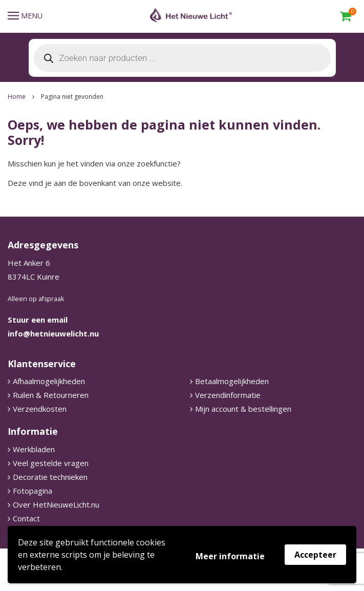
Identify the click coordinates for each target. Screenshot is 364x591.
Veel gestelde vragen (51, 463)
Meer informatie (230, 556)
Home (17, 97)
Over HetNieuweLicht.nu (56, 504)
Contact (26, 518)
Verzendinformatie (228, 395)
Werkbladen (34, 449)
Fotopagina (33, 491)
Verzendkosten (40, 409)
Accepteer (315, 555)
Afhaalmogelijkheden (49, 381)
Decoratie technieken (50, 477)
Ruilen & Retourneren (51, 395)
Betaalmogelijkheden (232, 381)
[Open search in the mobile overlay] (182, 58)
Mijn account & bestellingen (243, 409)
